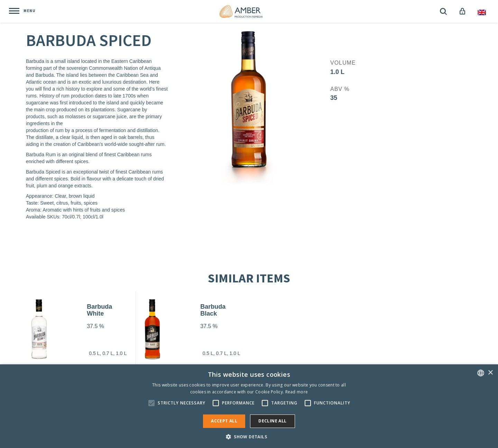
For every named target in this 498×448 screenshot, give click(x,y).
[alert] (249, 406)
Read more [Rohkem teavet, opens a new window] (297, 392)
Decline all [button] (272, 421)
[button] (249, 436)
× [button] (490, 373)
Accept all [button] (224, 421)
